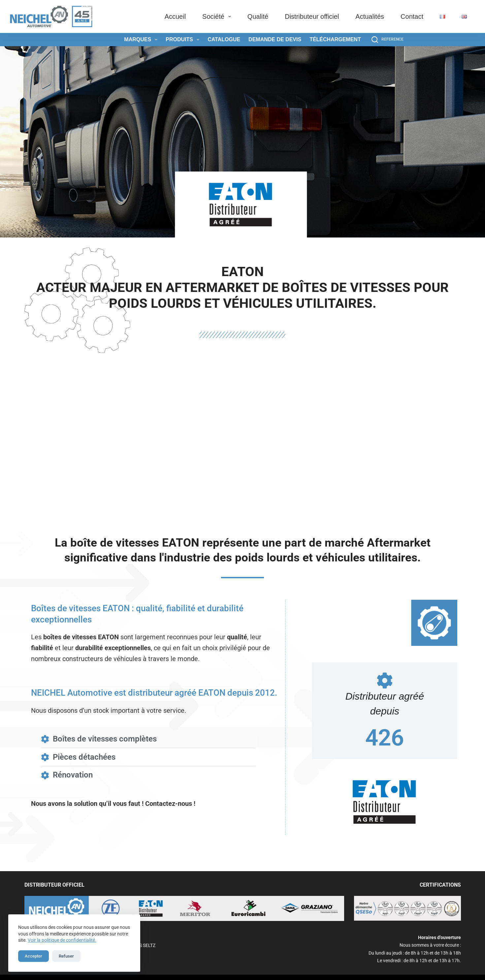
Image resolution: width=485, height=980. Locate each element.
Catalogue (224, 39)
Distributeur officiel (312, 16)
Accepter (33, 956)
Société (218, 16)
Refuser (66, 956)
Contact (412, 16)
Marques (142, 40)
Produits (184, 40)
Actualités (370, 16)
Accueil (175, 16)
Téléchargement (335, 39)
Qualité (258, 16)
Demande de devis (275, 39)
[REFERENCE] (388, 40)
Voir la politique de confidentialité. (62, 940)
